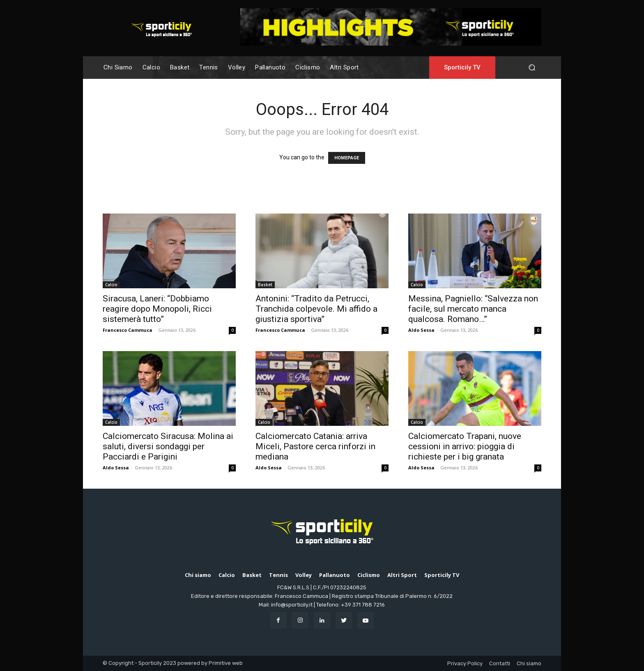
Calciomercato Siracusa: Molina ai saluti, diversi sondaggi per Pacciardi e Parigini (168, 446)
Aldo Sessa (421, 330)
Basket (265, 285)
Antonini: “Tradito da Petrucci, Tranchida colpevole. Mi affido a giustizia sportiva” (316, 309)
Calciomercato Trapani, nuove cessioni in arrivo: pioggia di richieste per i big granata (465, 446)
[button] (532, 68)
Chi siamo (529, 663)
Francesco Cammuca (128, 330)
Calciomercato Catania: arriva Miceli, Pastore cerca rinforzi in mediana (315, 446)
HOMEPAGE (347, 158)
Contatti (500, 663)
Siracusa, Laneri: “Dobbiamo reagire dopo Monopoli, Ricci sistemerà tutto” (157, 309)
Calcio (111, 285)
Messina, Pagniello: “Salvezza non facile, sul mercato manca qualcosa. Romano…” (473, 309)
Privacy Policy (465, 663)
